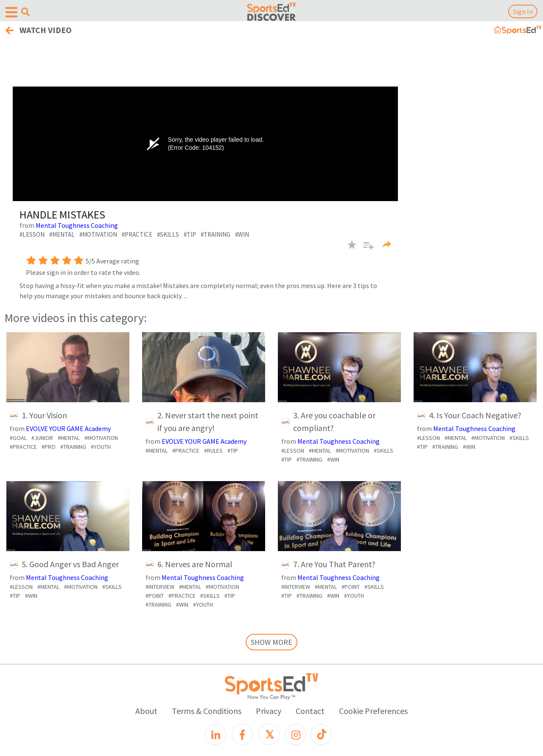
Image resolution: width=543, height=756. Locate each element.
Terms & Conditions (207, 711)
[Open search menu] (25, 12)
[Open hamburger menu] (11, 13)
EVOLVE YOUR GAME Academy (68, 428)
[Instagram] (296, 734)
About (146, 711)
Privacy (269, 711)
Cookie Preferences (373, 711)
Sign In (523, 11)
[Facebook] (242, 734)
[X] (269, 734)
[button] (365, 250)
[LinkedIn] (216, 734)
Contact (310, 711)
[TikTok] (321, 734)
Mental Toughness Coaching (77, 225)
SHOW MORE (271, 642)
